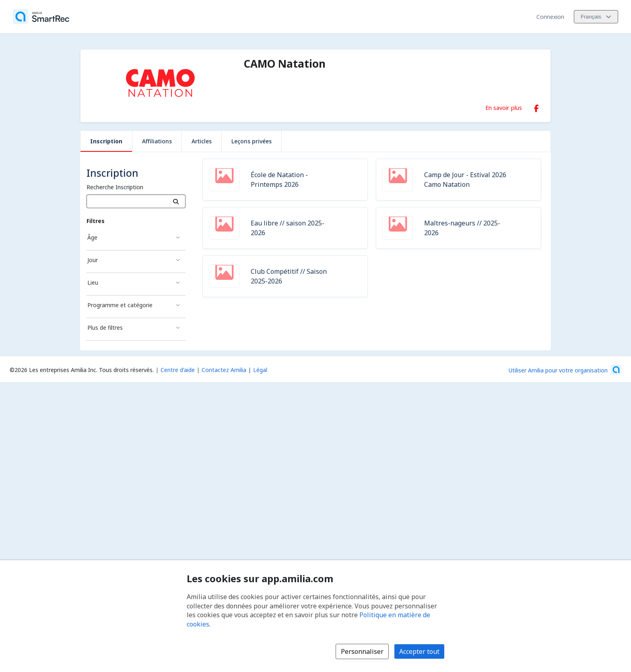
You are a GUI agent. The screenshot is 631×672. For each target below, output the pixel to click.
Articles (202, 141)
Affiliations (157, 141)
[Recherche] (176, 201)
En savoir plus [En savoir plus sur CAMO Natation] (504, 108)
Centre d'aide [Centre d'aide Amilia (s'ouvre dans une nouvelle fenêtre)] (178, 370)
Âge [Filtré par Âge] (92, 237)
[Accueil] (41, 17)
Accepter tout (419, 651)
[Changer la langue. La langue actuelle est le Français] (596, 17)
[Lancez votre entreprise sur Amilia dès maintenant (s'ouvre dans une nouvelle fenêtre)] (565, 370)
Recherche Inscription (115, 187)
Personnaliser (362, 651)
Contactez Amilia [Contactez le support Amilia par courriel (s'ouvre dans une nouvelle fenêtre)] (224, 370)
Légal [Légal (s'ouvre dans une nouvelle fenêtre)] (260, 370)
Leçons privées (252, 141)
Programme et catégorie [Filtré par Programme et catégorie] (120, 305)
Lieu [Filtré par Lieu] (93, 282)
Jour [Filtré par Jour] (93, 260)
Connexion (550, 17)
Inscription (106, 141)
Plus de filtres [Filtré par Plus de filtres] (105, 328)
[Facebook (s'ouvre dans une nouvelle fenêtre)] (536, 107)
